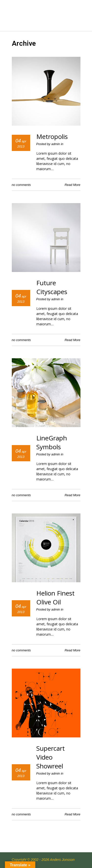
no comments (21, 185)
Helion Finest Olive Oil (55, 598)
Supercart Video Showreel (51, 757)
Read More (72, 185)
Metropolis (52, 136)
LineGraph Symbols (52, 442)
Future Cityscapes (52, 287)
